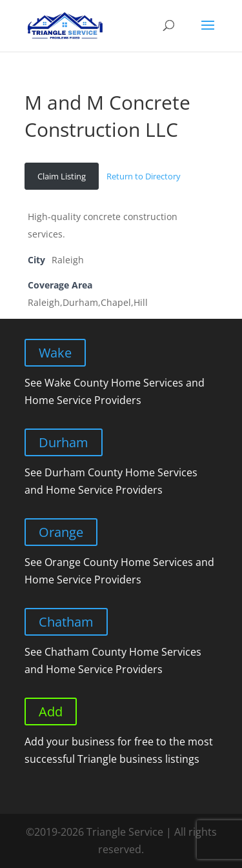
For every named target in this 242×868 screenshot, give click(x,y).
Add (51, 712)
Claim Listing (62, 176)
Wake (55, 353)
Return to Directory (144, 176)
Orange (61, 532)
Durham (64, 442)
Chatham (66, 622)
